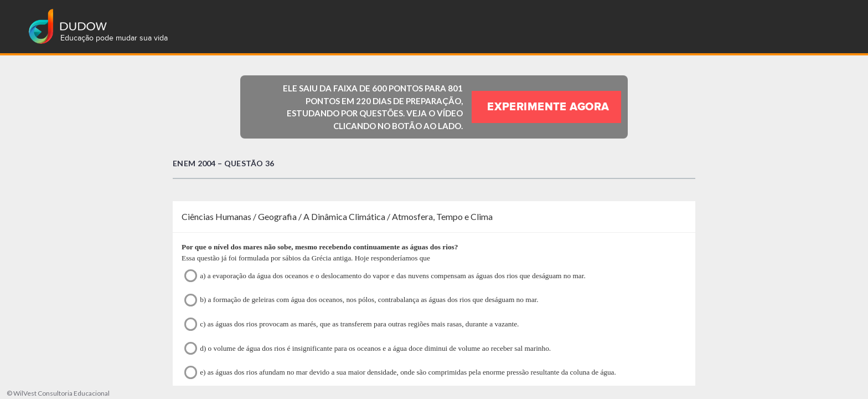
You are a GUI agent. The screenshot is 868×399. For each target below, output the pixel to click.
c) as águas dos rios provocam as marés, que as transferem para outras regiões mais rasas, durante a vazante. (352, 324)
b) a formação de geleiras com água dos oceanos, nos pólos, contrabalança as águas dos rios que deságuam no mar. (361, 300)
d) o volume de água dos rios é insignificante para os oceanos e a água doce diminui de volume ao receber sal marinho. (368, 348)
